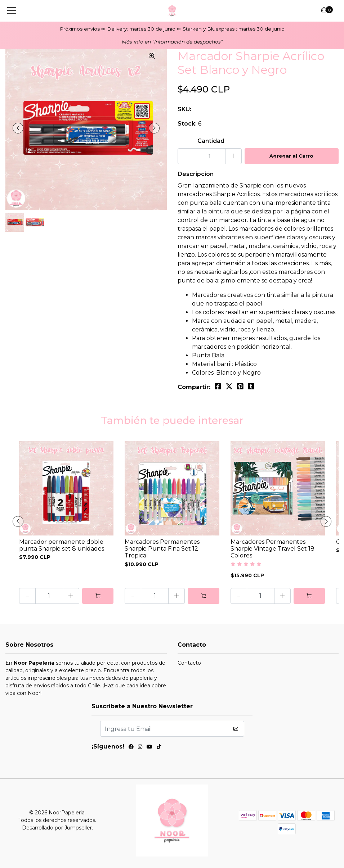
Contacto (189, 663)
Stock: (187, 124)
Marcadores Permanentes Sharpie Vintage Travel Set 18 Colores (272, 549)
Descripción (196, 174)
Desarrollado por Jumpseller (57, 828)
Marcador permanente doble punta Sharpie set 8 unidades (62, 545)
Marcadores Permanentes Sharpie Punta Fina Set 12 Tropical (162, 549)
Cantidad (211, 141)
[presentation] (18, 128)
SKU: (184, 109)
